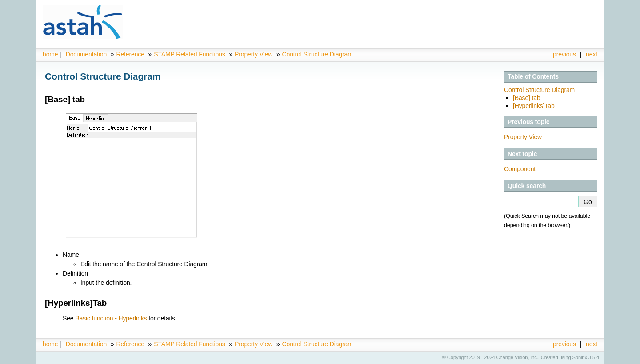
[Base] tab (527, 98)
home (50, 54)
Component (520, 169)
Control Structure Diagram (318, 54)
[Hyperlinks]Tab (534, 106)
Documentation (86, 54)
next (592, 54)
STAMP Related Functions (190, 54)
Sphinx (580, 357)
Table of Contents (533, 76)
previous (564, 54)
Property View (254, 54)
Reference (130, 54)
